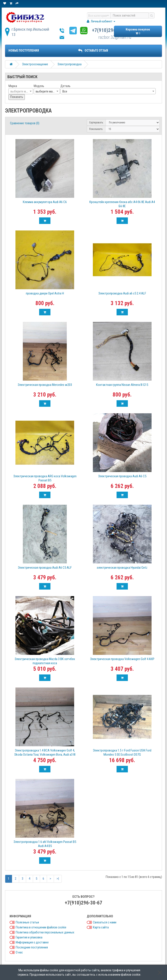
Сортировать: (96, 123)
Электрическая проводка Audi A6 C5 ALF (45, 568)
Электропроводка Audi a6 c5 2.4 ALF (122, 293)
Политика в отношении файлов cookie (41, 927)
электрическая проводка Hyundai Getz (122, 568)
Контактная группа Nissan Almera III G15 (122, 385)
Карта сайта (101, 927)
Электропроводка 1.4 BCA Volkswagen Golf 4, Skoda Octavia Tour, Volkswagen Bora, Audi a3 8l (45, 752)
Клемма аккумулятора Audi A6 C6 (45, 202)
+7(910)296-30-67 (111, 30)
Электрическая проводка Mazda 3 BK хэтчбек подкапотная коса (45, 661)
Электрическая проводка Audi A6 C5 (122, 476)
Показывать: (96, 129)
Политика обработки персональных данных (45, 932)
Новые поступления (24, 50)
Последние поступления (32, 947)
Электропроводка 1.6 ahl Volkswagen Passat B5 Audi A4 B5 (45, 844)
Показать (17, 97)
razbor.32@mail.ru (115, 37)
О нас (19, 952)
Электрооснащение (35, 64)
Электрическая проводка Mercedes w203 (45, 385)
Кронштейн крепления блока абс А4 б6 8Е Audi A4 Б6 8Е (122, 204)
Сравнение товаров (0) (25, 123)
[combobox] (21, 91)
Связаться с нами (105, 922)
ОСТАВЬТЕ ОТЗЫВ (93, 50)
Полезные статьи (27, 922)
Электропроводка (69, 64)
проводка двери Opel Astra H (45, 293)
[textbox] (21, 91)
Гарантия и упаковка (29, 937)
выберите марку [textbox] (46, 91)
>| (58, 879)
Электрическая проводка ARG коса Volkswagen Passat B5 (45, 478)
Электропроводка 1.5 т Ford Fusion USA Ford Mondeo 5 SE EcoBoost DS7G (122, 752)
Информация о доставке (32, 942)
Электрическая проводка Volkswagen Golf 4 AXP (122, 659)
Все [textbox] (65, 91)
